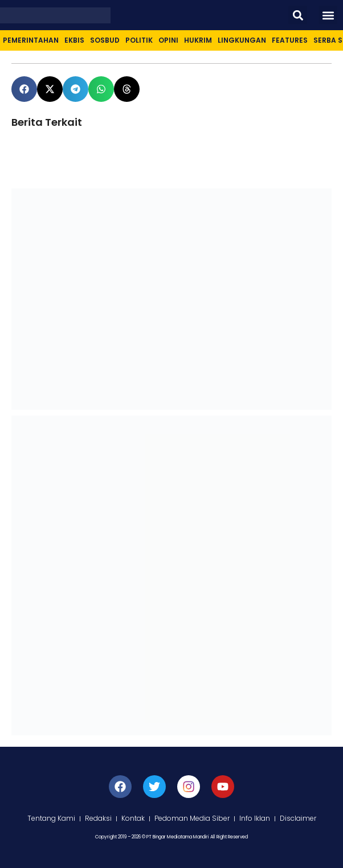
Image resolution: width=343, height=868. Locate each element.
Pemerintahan (31, 40)
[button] (298, 15)
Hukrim (198, 40)
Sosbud (105, 40)
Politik (139, 40)
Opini (168, 40)
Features (290, 40)
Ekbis (74, 40)
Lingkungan (242, 40)
